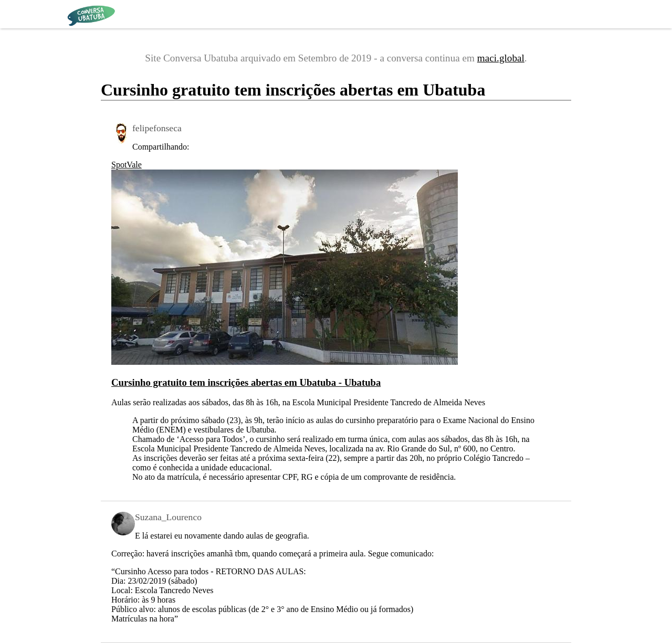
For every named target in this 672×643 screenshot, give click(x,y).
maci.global (501, 58)
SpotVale (127, 165)
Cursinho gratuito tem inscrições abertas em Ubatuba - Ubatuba (246, 382)
